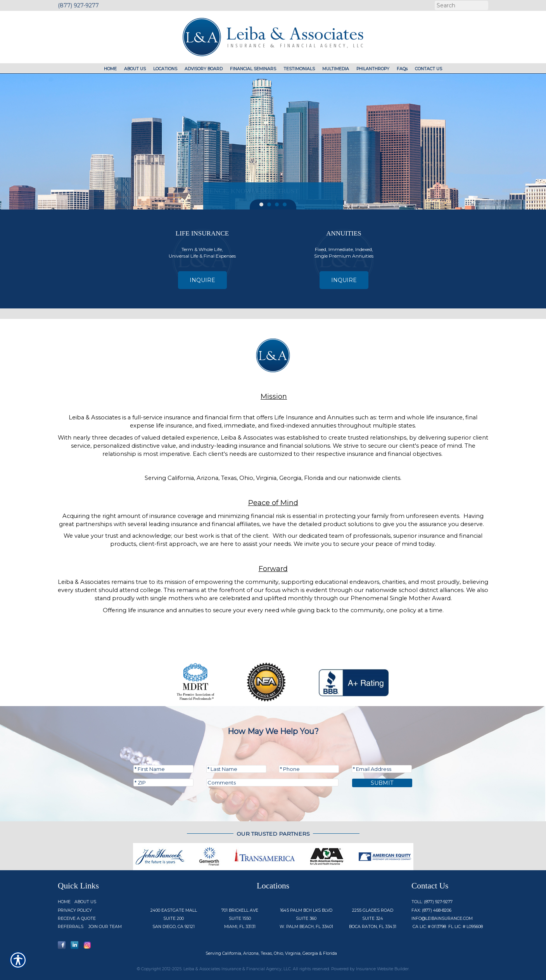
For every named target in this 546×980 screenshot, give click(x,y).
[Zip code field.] (163, 783)
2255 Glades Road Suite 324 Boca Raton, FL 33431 (373, 919)
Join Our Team (105, 927)
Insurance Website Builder (382, 969)
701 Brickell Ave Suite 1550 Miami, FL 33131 (240, 919)
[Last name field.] (236, 769)
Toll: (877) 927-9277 (432, 902)
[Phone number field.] (309, 769)
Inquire (202, 280)
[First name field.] (163, 769)
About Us (85, 902)
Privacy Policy (75, 910)
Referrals (71, 927)
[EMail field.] (382, 769)
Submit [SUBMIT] (382, 783)
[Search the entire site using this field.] (461, 5)
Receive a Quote (77, 919)
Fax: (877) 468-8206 (431, 910)
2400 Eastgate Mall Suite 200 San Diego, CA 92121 (174, 919)
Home (64, 902)
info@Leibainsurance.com (442, 919)
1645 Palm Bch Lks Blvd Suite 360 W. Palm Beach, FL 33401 (306, 919)
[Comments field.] (272, 783)
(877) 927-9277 (78, 5)
